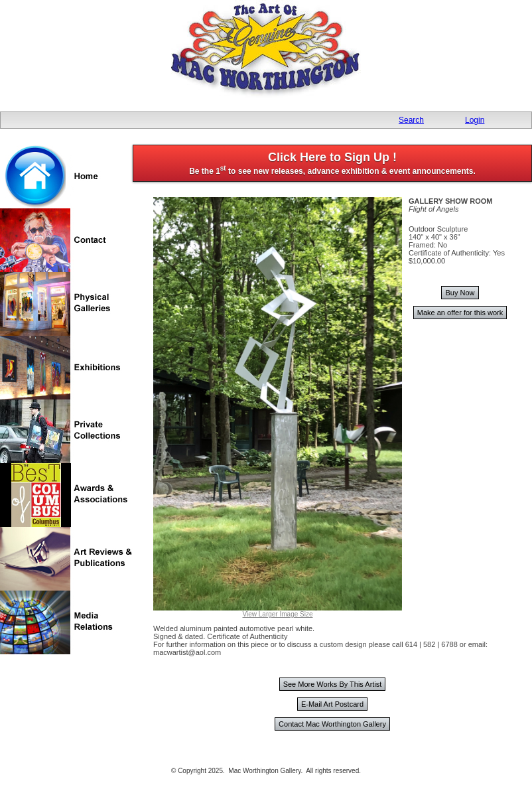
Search (411, 120)
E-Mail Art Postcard (332, 704)
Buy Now (460, 293)
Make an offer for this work (460, 313)
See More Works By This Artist (333, 684)
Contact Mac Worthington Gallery (332, 724)
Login (475, 120)
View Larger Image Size (278, 614)
